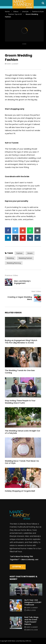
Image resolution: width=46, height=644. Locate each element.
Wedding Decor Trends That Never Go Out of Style (22, 462)
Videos (16, 12)
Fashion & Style (38, 12)
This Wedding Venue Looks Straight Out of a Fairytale (23, 432)
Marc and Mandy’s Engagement (22, 282)
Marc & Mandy (13, 64)
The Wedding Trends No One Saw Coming (20, 372)
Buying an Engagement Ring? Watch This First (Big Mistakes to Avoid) (21, 342)
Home (7, 12)
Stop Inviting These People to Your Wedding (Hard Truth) (20, 402)
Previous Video (11, 275)
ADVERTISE (18, 567)
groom (30, 253)
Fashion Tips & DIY (15, 14)
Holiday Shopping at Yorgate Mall (20, 491)
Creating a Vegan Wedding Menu (20, 298)
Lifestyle (25, 12)
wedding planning (14, 263)
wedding (10, 258)
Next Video (36, 291)
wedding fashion (25, 258)
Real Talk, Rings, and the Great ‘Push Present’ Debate (32, 621)
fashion (19, 253)
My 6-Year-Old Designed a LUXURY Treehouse (33, 602)
